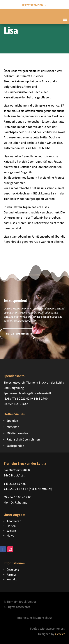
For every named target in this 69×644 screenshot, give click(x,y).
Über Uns (13, 570)
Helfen (11, 526)
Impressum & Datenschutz (34, 618)
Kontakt (12, 579)
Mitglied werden (17, 433)
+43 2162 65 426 (15, 484)
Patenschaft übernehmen (23, 439)
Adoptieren (14, 521)
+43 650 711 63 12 (16, 489)
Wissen (11, 531)
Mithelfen (13, 427)
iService (60, 634)
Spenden (12, 421)
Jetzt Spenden (33, 5)
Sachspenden (15, 446)
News (10, 535)
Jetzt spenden (18, 334)
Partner (11, 575)
